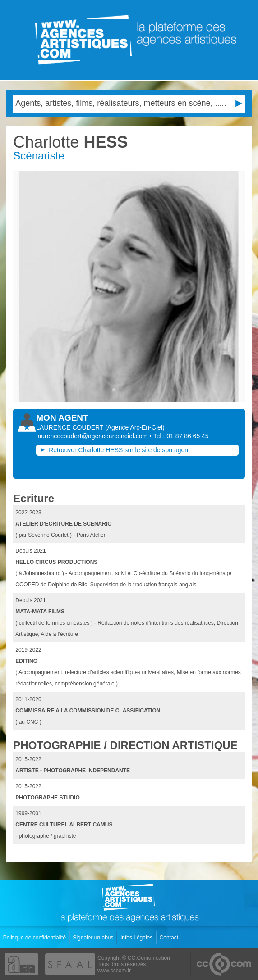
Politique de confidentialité (35, 938)
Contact (170, 938)
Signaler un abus (94, 938)
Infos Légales (137, 938)
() (135, 427)
